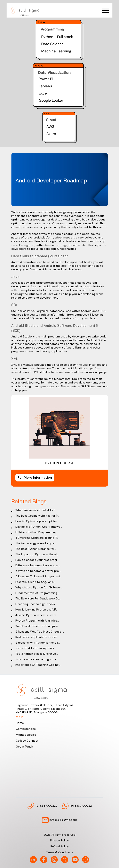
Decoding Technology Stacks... (36, 604)
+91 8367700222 (42, 806)
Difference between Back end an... (38, 565)
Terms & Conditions (60, 852)
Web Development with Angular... (38, 626)
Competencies (26, 729)
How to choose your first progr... (37, 560)
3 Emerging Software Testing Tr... (37, 538)
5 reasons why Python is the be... (38, 643)
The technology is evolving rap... (37, 543)
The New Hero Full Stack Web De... (38, 598)
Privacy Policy (59, 840)
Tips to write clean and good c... (37, 659)
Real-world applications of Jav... (37, 637)
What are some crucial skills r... (36, 510)
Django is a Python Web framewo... (39, 527)
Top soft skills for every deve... (36, 648)
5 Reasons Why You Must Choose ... (40, 632)
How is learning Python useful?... (37, 609)
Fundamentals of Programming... (37, 593)
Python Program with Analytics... (37, 621)
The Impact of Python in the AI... (37, 554)
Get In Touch (24, 747)
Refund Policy (60, 846)
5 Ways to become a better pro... (38, 571)
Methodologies (26, 735)
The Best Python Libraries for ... (36, 549)
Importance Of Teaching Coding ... (38, 665)
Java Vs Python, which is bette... (37, 615)
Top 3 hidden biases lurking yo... (37, 654)
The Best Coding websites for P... (37, 516)
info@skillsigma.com (59, 820)
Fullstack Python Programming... (37, 532)
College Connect (27, 741)
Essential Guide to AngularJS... (36, 582)
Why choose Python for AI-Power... (39, 587)
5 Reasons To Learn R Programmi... (38, 576)
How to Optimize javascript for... (37, 521)
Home (20, 723)
